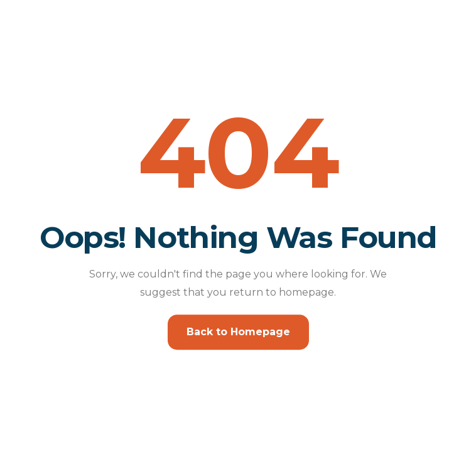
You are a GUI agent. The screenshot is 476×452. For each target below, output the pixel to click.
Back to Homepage (238, 332)
